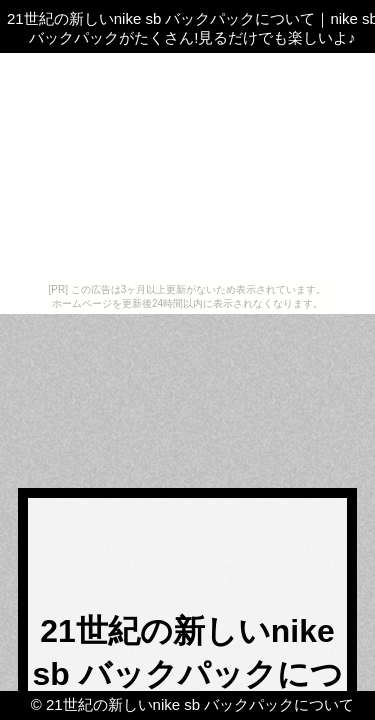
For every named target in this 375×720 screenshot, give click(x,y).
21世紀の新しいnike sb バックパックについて (200, 704)
